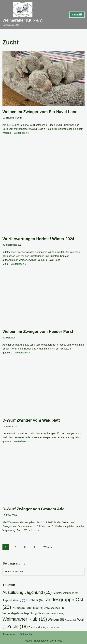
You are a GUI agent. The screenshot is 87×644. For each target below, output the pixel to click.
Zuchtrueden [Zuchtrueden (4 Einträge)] (37, 627)
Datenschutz (27, 634)
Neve (28, 641)
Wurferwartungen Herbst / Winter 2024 (38, 239)
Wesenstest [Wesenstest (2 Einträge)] (71, 620)
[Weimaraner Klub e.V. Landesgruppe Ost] (23, 14)
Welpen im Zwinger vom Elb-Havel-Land (40, 112)
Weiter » (48, 547)
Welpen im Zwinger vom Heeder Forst (38, 331)
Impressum (9, 634)
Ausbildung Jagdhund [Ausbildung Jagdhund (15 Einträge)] (27, 592)
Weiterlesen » (22, 133)
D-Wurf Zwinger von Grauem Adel (34, 509)
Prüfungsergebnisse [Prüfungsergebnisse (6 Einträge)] (27, 608)
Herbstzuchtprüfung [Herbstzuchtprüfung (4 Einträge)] (65, 593)
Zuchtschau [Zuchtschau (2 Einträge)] (53, 627)
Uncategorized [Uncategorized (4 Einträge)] (54, 608)
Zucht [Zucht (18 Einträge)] (17, 626)
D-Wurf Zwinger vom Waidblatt (31, 420)
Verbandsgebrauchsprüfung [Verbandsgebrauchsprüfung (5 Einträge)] (22, 613)
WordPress (56, 641)
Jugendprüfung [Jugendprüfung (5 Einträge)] (14, 600)
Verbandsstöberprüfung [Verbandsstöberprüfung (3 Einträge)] (54, 613)
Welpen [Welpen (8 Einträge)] (56, 619)
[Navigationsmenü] (77, 15)
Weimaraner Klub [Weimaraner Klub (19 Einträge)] (25, 619)
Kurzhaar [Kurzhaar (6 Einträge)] (34, 600)
